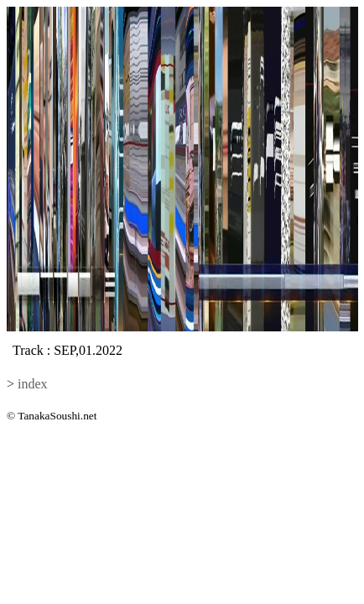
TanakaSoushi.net (57, 416)
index (33, 384)
